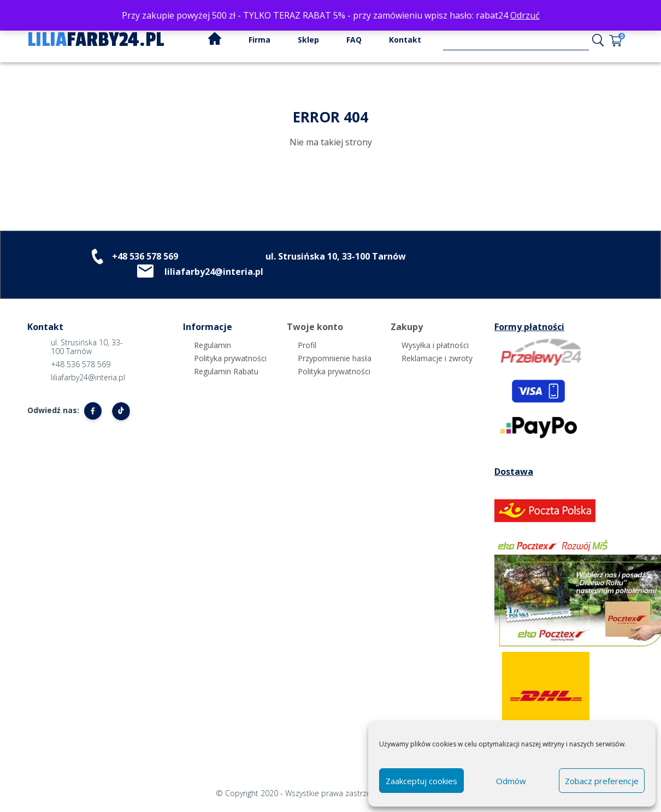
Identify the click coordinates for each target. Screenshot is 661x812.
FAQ (354, 40)
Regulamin (213, 345)
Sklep (308, 40)
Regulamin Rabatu (226, 371)
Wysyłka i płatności (435, 345)
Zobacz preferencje (602, 781)
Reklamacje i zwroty (437, 358)
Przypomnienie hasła (335, 358)
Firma (259, 40)
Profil (307, 345)
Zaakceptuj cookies (421, 781)
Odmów (511, 781)
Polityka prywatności (230, 358)
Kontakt (405, 40)
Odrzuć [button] (525, 15)
